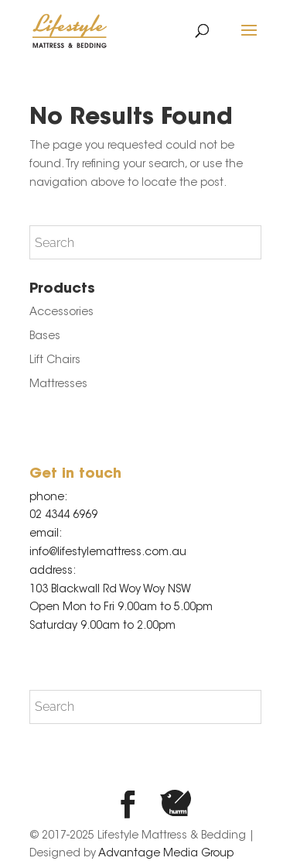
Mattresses (58, 385)
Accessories (61, 313)
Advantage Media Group (166, 854)
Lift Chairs (55, 361)
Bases (45, 337)
